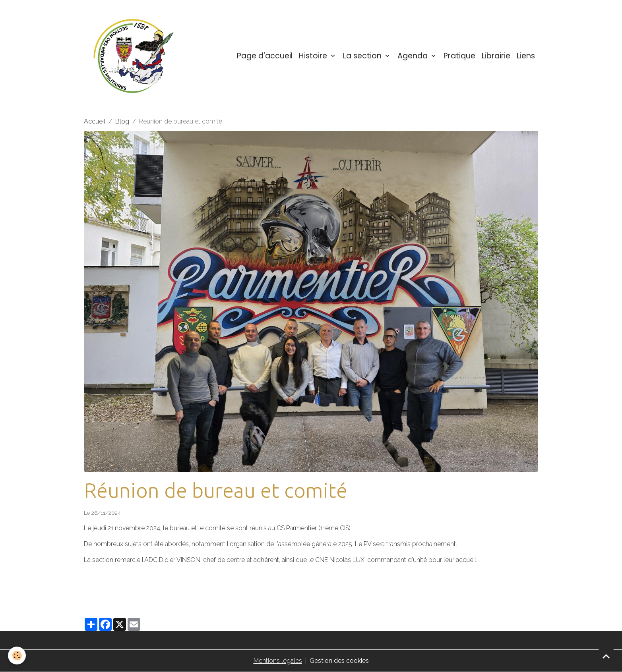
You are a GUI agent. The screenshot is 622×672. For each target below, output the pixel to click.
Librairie (496, 56)
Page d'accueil (265, 56)
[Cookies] (17, 656)
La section (363, 56)
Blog (122, 121)
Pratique (459, 56)
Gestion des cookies (339, 661)
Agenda (414, 56)
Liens (526, 56)
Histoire (314, 56)
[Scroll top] (606, 656)
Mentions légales (278, 661)
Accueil (95, 121)
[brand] (135, 56)
